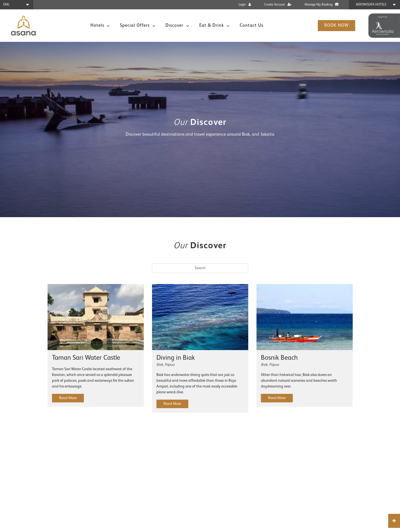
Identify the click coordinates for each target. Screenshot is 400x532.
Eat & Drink (212, 26)
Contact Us (252, 26)
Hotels (98, 26)
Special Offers (135, 26)
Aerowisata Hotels (371, 5)
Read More (68, 398)
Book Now (336, 26)
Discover (175, 26)
